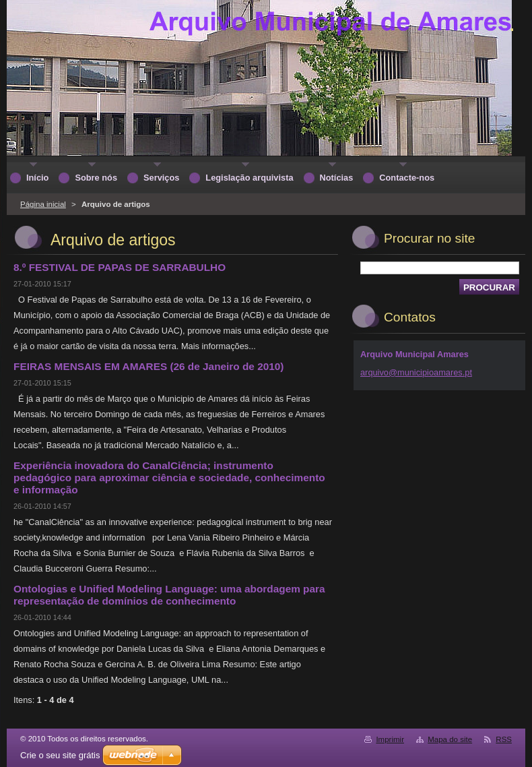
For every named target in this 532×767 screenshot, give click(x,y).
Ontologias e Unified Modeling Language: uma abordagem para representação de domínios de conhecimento (169, 595)
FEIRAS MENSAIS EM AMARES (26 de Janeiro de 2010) (148, 366)
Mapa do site (450, 739)
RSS (504, 739)
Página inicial (43, 204)
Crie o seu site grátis (60, 755)
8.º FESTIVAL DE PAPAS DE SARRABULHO (120, 267)
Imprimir (390, 739)
